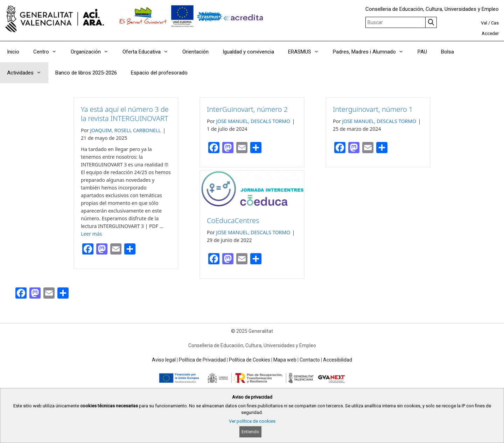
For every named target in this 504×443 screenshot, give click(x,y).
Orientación (195, 52)
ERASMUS (307, 52)
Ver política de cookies (252, 421)
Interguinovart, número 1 (373, 109)
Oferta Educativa (149, 52)
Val (484, 23)
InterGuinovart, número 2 (247, 109)
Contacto (310, 360)
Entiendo (250, 432)
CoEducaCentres (233, 220)
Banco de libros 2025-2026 (86, 73)
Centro (48, 52)
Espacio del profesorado (159, 73)
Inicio (13, 52)
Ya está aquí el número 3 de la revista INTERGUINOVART (125, 114)
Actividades (28, 73)
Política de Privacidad (202, 360)
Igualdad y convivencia (248, 52)
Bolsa (447, 52)
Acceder (490, 33)
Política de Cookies (250, 360)
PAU (422, 52)
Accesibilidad (338, 360)
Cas (495, 23)
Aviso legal (164, 360)
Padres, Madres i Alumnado (372, 52)
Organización (93, 52)
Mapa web (285, 360)
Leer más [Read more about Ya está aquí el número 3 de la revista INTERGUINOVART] (91, 234)
